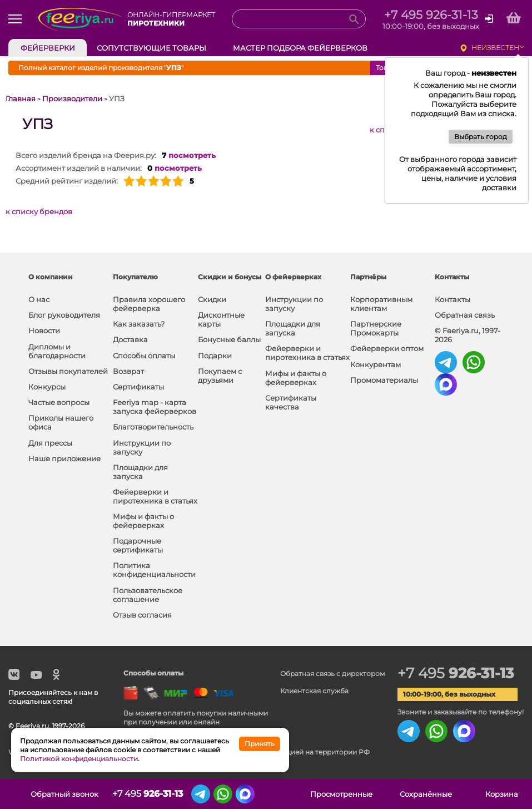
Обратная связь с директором (332, 674)
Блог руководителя (64, 315)
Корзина (502, 794)
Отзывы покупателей (68, 371)
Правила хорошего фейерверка (149, 304)
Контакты (453, 299)
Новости (44, 330)
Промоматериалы (384, 380)
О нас (39, 299)
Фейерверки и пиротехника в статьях (155, 496)
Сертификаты (138, 387)
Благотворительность (153, 427)
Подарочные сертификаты (138, 545)
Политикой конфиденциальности (79, 759)
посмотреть (192, 155)
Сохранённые (426, 794)
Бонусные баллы (229, 339)
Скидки (212, 299)
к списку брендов (39, 211)
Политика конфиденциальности (154, 570)
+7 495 (456, 673)
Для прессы (50, 443)
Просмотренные (341, 794)
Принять (260, 744)
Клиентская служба (314, 691)
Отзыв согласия (142, 615)
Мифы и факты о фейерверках (143, 521)
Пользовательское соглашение (148, 595)
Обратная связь (465, 315)
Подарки (215, 356)
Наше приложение (64, 458)
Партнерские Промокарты (376, 328)
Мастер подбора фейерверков (300, 48)
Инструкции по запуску (142, 447)
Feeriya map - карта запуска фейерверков (155, 407)
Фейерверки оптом (387, 348)
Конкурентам (376, 364)
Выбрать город (481, 137)
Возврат (128, 371)
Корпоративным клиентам (381, 304)
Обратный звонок (64, 794)
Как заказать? (139, 324)
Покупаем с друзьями (220, 376)
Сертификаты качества (291, 402)
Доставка (130, 339)
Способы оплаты (144, 356)
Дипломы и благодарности (57, 351)
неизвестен (495, 48)
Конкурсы (47, 387)
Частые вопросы (59, 402)
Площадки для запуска (140, 472)
